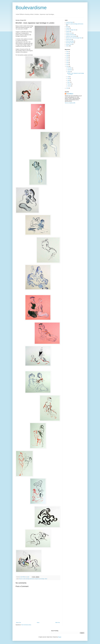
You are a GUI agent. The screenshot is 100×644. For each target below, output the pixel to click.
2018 (67, 57)
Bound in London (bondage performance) (27, 579)
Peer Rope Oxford (70, 43)
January (69, 86)
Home (38, 623)
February (69, 84)
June (69, 79)
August (69, 72)
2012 (67, 88)
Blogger (60, 637)
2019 (67, 55)
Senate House (69, 44)
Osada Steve (69, 39)
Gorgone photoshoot (70, 35)
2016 (67, 61)
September (70, 70)
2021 (67, 52)
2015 (67, 63)
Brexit (67, 27)
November (70, 68)
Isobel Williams (70, 94)
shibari (46, 579)
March (69, 82)
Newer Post (18, 623)
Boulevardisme (31, 8)
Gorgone (68, 31)
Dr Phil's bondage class (71, 30)
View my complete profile (70, 103)
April (68, 80)
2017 (67, 59)
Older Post (58, 623)
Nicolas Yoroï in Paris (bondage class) (74, 38)
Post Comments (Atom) (26, 625)
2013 (67, 66)
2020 (67, 54)
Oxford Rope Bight (70, 41)
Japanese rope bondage (40, 579)
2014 (67, 65)
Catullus (68, 28)
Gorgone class (69, 33)
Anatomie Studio (69, 22)
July (68, 77)
